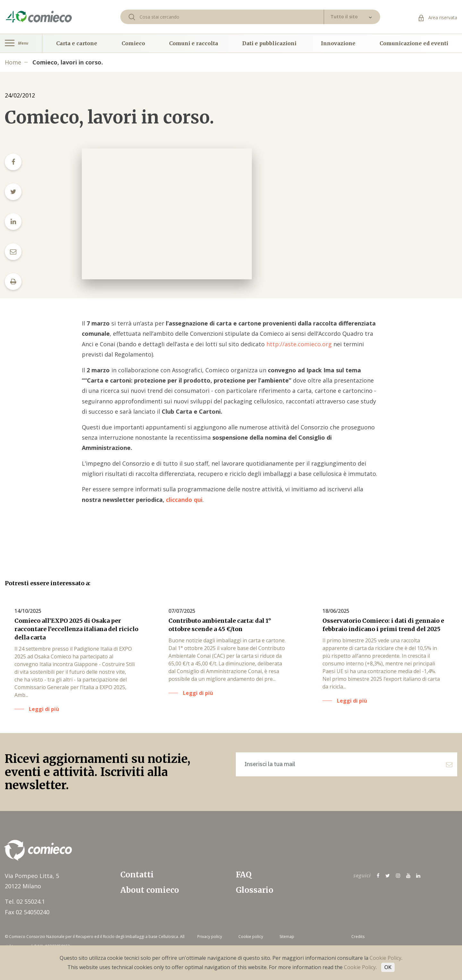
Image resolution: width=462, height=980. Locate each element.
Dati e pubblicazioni (269, 43)
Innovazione (338, 43)
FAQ (244, 875)
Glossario (255, 890)
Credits (358, 937)
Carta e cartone (77, 43)
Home (13, 62)
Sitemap (287, 937)
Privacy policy (210, 937)
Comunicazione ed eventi (414, 43)
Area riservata (438, 17)
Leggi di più (44, 709)
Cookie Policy (385, 958)
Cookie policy (251, 937)
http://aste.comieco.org (299, 344)
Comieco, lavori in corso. (68, 62)
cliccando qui (183, 500)
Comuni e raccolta (194, 43)
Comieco (133, 43)
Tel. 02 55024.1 (25, 901)
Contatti (137, 875)
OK (388, 967)
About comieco (150, 890)
